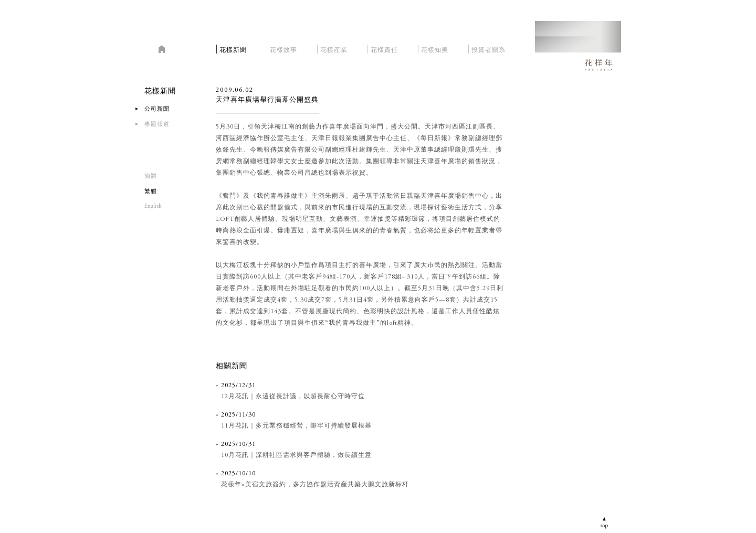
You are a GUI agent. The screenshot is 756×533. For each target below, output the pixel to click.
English (153, 206)
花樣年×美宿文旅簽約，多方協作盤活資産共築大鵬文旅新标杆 (315, 485)
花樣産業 (334, 49)
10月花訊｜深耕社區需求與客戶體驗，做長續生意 (296, 455)
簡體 (151, 177)
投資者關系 (489, 49)
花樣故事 (283, 49)
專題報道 (157, 125)
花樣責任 (384, 49)
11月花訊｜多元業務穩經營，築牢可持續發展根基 (296, 426)
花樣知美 (435, 49)
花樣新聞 (233, 49)
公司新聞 (157, 109)
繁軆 (151, 192)
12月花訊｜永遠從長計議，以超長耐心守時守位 (293, 397)
